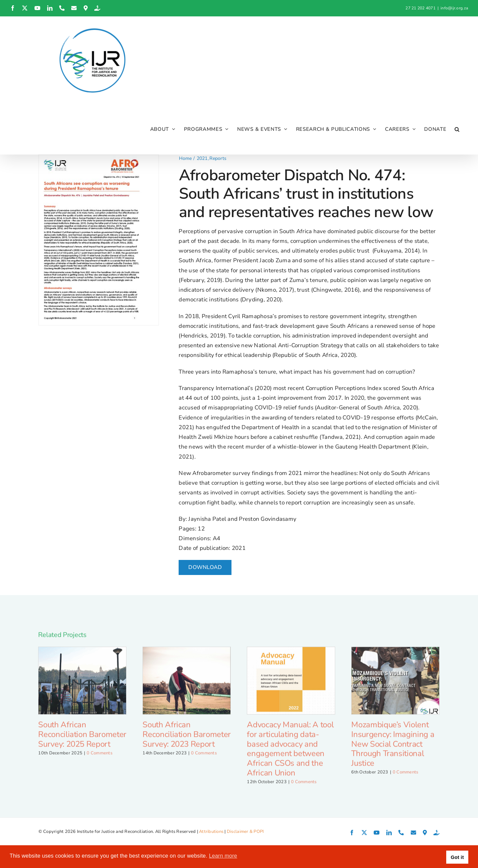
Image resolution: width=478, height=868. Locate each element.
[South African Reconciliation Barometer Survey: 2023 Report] (187, 686)
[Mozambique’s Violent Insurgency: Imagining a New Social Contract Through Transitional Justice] (395, 686)
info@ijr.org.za (454, 8)
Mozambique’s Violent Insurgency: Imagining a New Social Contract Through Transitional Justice (393, 749)
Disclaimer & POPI (245, 832)
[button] (457, 129)
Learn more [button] (223, 856)
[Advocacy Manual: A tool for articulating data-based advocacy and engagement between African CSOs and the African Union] (291, 686)
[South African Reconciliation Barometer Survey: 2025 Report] (82, 686)
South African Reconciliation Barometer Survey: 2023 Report (186, 740)
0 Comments (100, 758)
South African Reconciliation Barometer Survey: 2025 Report (82, 740)
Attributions (211, 832)
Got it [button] (457, 857)
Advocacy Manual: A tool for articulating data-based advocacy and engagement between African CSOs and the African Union (290, 754)
